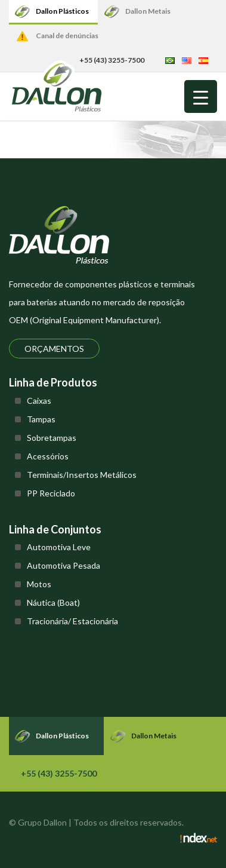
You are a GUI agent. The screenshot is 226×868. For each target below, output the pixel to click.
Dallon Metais (148, 11)
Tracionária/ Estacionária (72, 621)
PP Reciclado (51, 493)
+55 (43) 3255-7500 (59, 773)
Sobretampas (52, 438)
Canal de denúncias (67, 36)
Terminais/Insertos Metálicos (82, 475)
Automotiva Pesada (64, 565)
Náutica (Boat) (53, 602)
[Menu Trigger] (201, 96)
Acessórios (48, 456)
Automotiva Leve (59, 547)
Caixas (39, 401)
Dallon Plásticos (62, 11)
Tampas (41, 419)
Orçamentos (54, 349)
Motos (39, 584)
